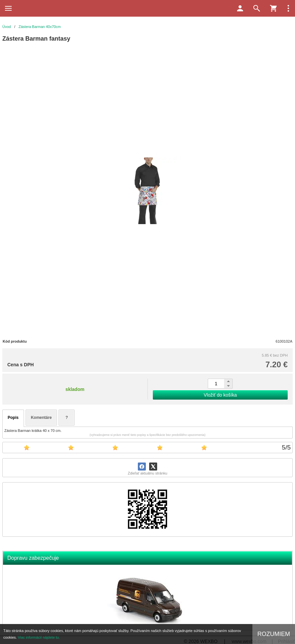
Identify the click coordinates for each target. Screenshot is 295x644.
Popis (13, 418)
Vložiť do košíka (220, 395)
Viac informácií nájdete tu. (39, 637)
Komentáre (41, 418)
